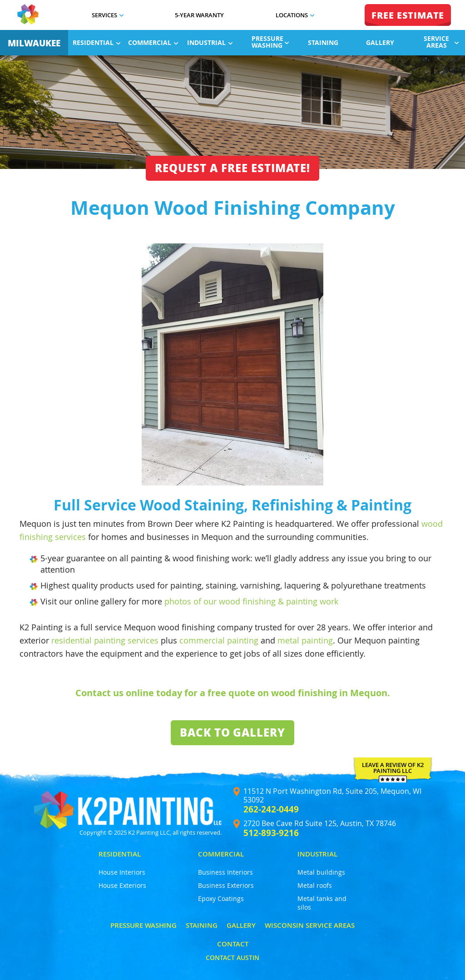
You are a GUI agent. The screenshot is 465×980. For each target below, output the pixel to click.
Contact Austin (232, 958)
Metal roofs (315, 885)
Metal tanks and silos (322, 903)
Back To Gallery (232, 732)
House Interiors (122, 872)
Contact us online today (129, 693)
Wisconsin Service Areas (310, 925)
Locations (295, 15)
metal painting (305, 640)
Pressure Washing (270, 42)
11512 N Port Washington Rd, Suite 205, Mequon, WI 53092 (332, 796)
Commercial (153, 42)
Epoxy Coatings (221, 898)
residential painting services (105, 640)
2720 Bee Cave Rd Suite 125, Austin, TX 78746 (320, 824)
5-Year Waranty (199, 15)
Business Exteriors (226, 885)
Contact (233, 944)
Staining (323, 42)
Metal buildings (321, 872)
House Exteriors (122, 885)
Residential (96, 42)
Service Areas (441, 42)
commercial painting (219, 640)
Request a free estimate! (232, 168)
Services (108, 15)
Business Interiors (225, 872)
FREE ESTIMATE (408, 15)
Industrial (210, 42)
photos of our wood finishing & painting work (251, 601)
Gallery (380, 42)
